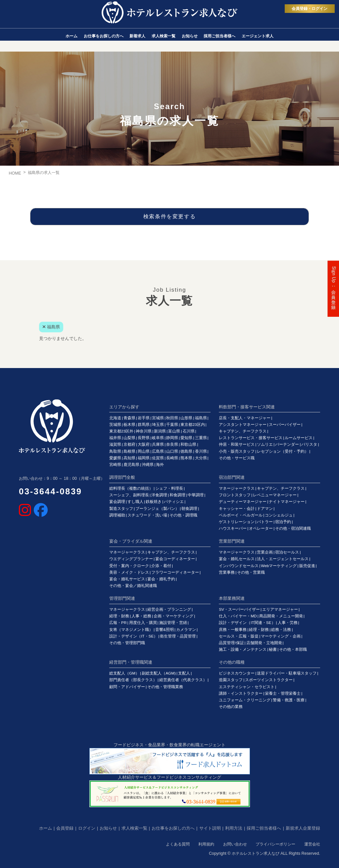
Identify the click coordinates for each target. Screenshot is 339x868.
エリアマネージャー (280, 609)
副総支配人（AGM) (159, 673)
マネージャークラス (237, 488)
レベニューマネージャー (275, 495)
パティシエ (174, 502)
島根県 (129, 451)
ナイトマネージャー (287, 502)
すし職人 (135, 502)
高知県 (129, 458)
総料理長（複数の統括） (131, 488)
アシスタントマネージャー (243, 425)
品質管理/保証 (231, 643)
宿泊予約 (283, 522)
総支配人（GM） (124, 673)
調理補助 (117, 515)
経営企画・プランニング (169, 609)
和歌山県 (188, 444)
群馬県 (144, 425)
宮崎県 (115, 465)
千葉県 (172, 425)
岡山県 (144, 451)
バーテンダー (287, 444)
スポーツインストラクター (269, 680)
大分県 (201, 458)
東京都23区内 (193, 425)
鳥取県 (115, 451)
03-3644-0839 (50, 491)
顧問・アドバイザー (127, 687)
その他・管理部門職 (127, 643)
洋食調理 (159, 495)
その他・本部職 (293, 649)
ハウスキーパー (233, 528)
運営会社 (312, 844)
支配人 (184, 673)
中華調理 (196, 495)
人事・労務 (288, 623)
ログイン (87, 828)
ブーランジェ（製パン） (157, 509)
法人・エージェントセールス (283, 559)
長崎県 (172, 458)
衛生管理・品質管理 (178, 636)
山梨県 (129, 438)
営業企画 (265, 552)
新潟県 (160, 431)
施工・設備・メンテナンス (243, 649)
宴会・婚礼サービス (127, 579)
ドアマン (265, 509)
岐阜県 (158, 438)
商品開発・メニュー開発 (281, 616)
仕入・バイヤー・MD (238, 616)
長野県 (144, 438)
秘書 (273, 649)
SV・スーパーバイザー (239, 609)
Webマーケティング (279, 566)
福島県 (201, 418)
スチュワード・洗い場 (147, 515)
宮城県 (158, 418)
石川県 (189, 431)
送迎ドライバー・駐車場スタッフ (287, 673)
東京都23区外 (121, 431)
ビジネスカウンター (237, 673)
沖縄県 (148, 465)
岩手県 (144, 418)
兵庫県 (158, 444)
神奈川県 (144, 431)
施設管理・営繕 (173, 623)
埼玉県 (158, 425)
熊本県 (186, 458)
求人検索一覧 (134, 828)
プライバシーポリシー (275, 844)
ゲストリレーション (237, 522)
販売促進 (307, 566)
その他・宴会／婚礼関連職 (133, 586)
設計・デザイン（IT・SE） (133, 636)
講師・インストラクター (241, 693)
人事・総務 (141, 616)
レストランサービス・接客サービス (251, 438)
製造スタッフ (121, 509)
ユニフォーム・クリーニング (245, 700)
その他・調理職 (183, 515)
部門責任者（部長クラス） (133, 680)
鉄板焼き (154, 502)
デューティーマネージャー (243, 502)
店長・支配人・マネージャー (245, 418)
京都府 (129, 444)
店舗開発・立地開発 (264, 643)
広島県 (158, 451)
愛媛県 (115, 458)
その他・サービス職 (237, 458)
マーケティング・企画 (281, 636)
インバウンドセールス (239, 566)
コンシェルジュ (279, 515)
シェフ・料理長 (169, 488)
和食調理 (177, 495)
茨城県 (115, 425)
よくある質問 (178, 844)
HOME (15, 173)
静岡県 (172, 438)
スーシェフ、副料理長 (129, 495)
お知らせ (108, 828)
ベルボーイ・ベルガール (241, 515)
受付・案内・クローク (129, 566)
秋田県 (172, 418)
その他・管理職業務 (165, 687)
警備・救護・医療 (289, 700)
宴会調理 (117, 502)
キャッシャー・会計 (237, 509)
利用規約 (206, 844)
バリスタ (309, 444)
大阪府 (144, 444)
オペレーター (261, 528)
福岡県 (144, 458)
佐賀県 (158, 458)
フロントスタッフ (235, 495)
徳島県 (186, 451)
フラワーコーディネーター (175, 572)
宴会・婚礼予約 (161, 579)
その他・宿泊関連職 (293, 528)
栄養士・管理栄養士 (283, 693)
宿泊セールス (287, 552)
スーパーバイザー (285, 425)
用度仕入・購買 (143, 623)
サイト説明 (210, 828)
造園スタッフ (231, 680)
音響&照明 (165, 630)
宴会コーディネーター (175, 559)
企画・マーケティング (173, 616)
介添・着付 (161, 566)
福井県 (115, 438)
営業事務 (227, 572)
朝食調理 (189, 509)
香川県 (201, 451)
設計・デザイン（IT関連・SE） (247, 623)
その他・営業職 (251, 572)
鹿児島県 (131, 465)
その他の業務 (231, 707)
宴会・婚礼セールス (237, 559)
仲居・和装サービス (237, 444)
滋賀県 (115, 444)
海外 (160, 465)
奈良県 (172, 444)
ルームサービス (299, 438)
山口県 (172, 451)
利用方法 (234, 828)
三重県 (201, 438)
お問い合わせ (235, 844)
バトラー (265, 522)
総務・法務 (281, 630)
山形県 (186, 418)
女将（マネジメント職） (131, 630)
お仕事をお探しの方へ (173, 828)
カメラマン (186, 630)
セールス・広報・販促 (239, 636)
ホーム (46, 828)
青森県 (129, 418)
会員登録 (65, 828)
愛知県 (186, 438)
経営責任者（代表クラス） (183, 680)
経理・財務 (119, 616)
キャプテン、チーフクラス (243, 431)
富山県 (174, 431)
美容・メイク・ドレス (129, 572)
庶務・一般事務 (233, 630)
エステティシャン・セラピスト (247, 687)
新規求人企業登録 (303, 828)
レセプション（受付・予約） (283, 451)
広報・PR (118, 623)
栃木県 (129, 425)
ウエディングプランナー (131, 559)
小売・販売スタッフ (237, 451)
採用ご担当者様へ (264, 828)
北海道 (115, 418)
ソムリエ (265, 444)
